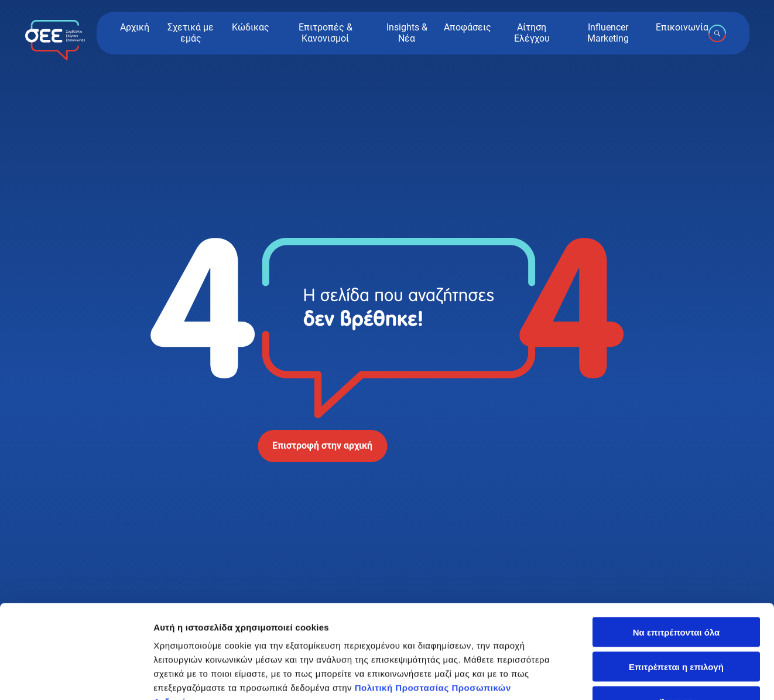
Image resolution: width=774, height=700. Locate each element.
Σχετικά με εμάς (191, 33)
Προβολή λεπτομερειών (204, 677)
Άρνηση (676, 608)
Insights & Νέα (407, 33)
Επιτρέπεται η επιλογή (676, 573)
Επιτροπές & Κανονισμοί (326, 33)
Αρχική (135, 28)
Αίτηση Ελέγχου (532, 33)
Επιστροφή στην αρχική (322, 445)
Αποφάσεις (468, 28)
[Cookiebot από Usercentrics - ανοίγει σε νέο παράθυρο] (76, 677)
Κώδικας (251, 28)
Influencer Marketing (608, 33)
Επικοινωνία (682, 28)
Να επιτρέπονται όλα (677, 539)
